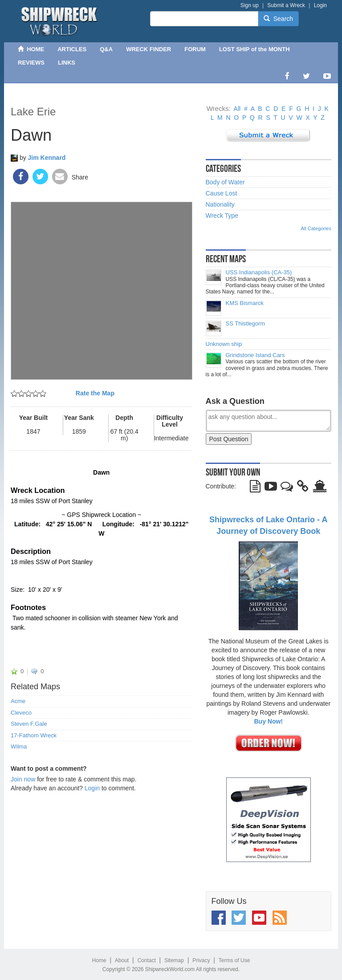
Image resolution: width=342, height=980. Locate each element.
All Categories (316, 228)
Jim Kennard (47, 158)
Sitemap (174, 960)
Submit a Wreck (286, 5)
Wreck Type (222, 216)
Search (278, 19)
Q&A (106, 49)
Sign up (250, 5)
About (122, 960)
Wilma (19, 747)
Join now (23, 779)
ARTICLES (72, 49)
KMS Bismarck (245, 303)
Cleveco (21, 713)
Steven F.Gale (29, 724)
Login (320, 5)
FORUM (195, 49)
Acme (18, 701)
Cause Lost (222, 193)
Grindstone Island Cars (255, 355)
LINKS (67, 63)
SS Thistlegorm (246, 324)
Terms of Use (234, 960)
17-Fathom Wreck (34, 736)
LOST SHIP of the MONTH (254, 49)
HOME (31, 49)
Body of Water (225, 182)
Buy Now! (268, 721)
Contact (146, 960)
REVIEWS (31, 63)
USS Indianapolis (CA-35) (259, 272)
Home (99, 960)
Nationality (220, 204)
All (237, 109)
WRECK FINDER (149, 49)
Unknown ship (224, 344)
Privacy (201, 960)
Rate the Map (95, 393)
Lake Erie (33, 112)
